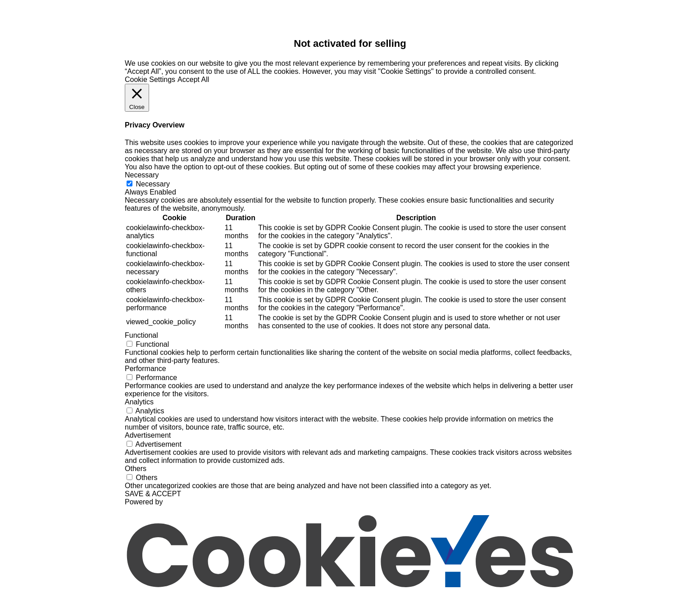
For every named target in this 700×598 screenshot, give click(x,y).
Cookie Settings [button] (150, 79)
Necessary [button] (142, 175)
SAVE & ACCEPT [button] (153, 494)
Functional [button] (141, 335)
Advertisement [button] (148, 435)
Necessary (153, 184)
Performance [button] (145, 369)
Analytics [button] (139, 402)
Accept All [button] (193, 79)
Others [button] (136, 469)
